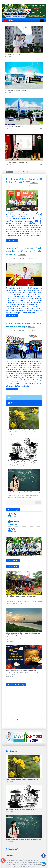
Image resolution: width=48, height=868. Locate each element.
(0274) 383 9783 (13, 524)
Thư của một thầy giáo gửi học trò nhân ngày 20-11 (23, 461)
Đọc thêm (12, 241)
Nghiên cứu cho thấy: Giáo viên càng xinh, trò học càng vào (23, 812)
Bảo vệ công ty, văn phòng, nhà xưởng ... (16, 90)
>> (41, 56)
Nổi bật (11, 398)
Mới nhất (12, 403)
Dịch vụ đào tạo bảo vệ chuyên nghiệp (16, 163)
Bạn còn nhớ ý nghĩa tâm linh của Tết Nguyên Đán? (21, 597)
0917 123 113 (12, 532)
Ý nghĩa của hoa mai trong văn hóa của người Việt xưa (18, 172)
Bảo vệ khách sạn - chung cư (13, 54)
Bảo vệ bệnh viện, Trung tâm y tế (14, 126)
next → (39, 503)
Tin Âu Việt (34, 182)
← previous (36, 503)
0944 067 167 (12, 517)
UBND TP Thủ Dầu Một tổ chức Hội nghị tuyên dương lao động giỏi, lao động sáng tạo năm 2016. (24, 251)
